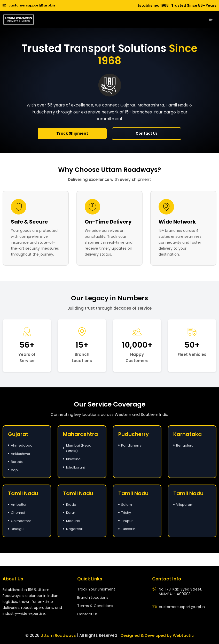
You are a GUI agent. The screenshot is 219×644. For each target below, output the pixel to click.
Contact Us (147, 133)
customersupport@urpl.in (29, 5)
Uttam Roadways (58, 635)
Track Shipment (72, 133)
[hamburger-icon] (211, 20)
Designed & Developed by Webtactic (157, 635)
